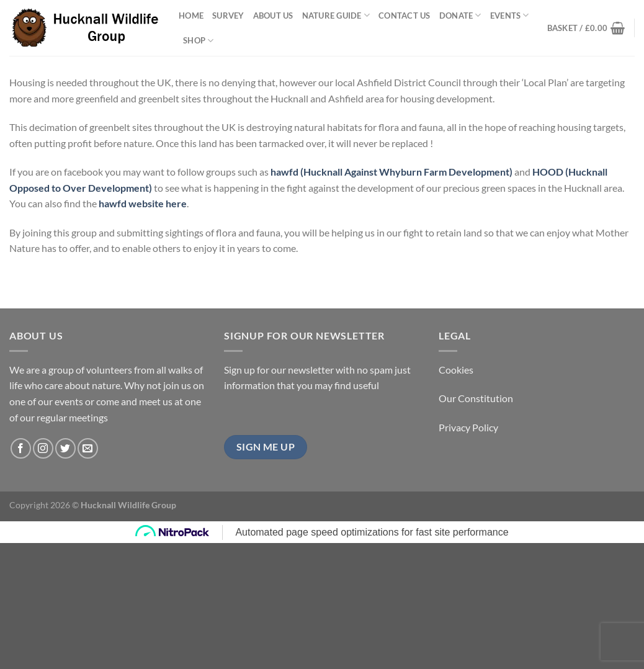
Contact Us (405, 16)
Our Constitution (476, 398)
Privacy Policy (468, 427)
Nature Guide (336, 15)
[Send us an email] (88, 448)
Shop (198, 41)
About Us (273, 16)
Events (510, 15)
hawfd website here (143, 203)
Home (191, 16)
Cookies (456, 370)
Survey (228, 16)
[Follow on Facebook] (21, 448)
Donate (460, 15)
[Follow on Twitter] (65, 448)
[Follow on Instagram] (43, 448)
